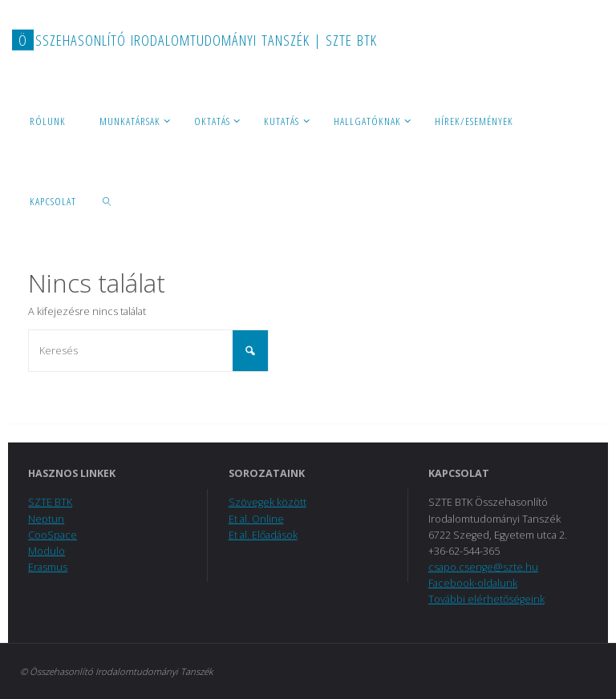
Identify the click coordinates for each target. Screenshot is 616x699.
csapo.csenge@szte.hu (483, 567)
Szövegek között (267, 502)
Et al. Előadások (263, 535)
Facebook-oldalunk (473, 583)
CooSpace (53, 535)
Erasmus (48, 567)
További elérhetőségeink (486, 599)
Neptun (46, 519)
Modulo (47, 551)
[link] (107, 200)
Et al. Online (256, 519)
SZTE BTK (50, 502)
